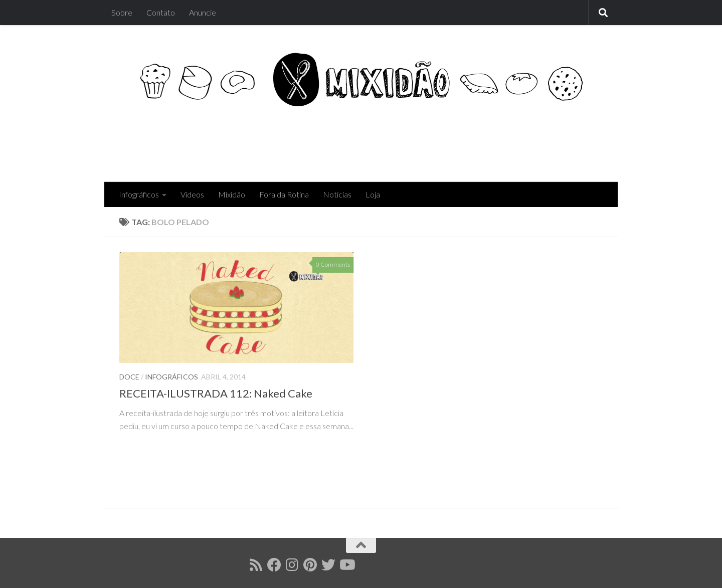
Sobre (122, 12)
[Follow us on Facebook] (274, 565)
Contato (161, 12)
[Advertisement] (420, 141)
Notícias (337, 194)
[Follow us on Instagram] (292, 565)
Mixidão (232, 194)
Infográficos (139, 194)
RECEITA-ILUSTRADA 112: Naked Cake (216, 393)
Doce (129, 377)
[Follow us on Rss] (256, 565)
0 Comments (333, 264)
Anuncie (203, 12)
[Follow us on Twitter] (328, 565)
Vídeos (192, 194)
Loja (373, 194)
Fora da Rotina (284, 194)
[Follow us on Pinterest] (310, 565)
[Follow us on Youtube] (346, 565)
